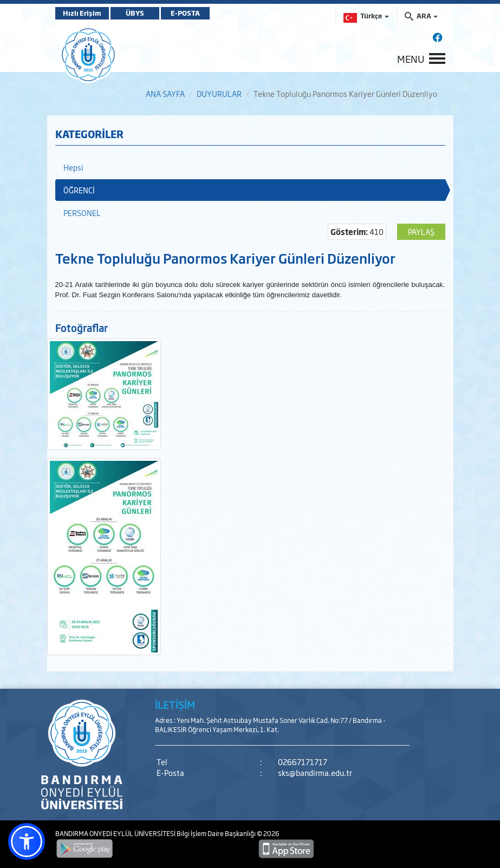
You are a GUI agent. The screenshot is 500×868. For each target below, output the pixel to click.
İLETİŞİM (175, 704)
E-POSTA (185, 13)
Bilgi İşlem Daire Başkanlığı (217, 833)
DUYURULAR (219, 93)
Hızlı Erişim (82, 13)
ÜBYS (135, 13)
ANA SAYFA (165, 93)
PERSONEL (82, 213)
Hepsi (73, 167)
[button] (27, 841)
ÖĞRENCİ (79, 190)
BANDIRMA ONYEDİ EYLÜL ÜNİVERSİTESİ (116, 833)
